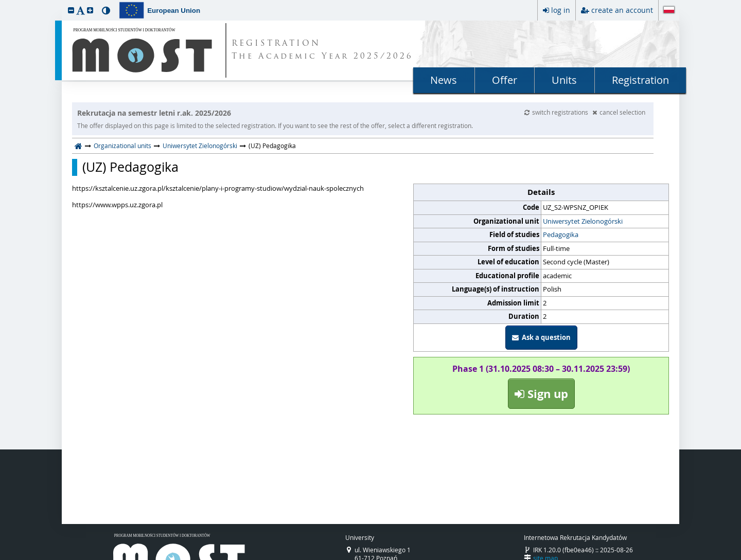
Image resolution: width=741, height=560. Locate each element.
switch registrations (557, 112)
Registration (640, 80)
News (444, 80)
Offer (505, 80)
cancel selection (619, 112)
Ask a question (541, 337)
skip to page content (3, 3)
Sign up (541, 394)
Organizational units (122, 146)
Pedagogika (561, 234)
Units (564, 80)
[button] (71, 10)
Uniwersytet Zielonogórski (200, 146)
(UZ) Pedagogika (130, 167)
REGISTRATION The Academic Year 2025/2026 (322, 50)
